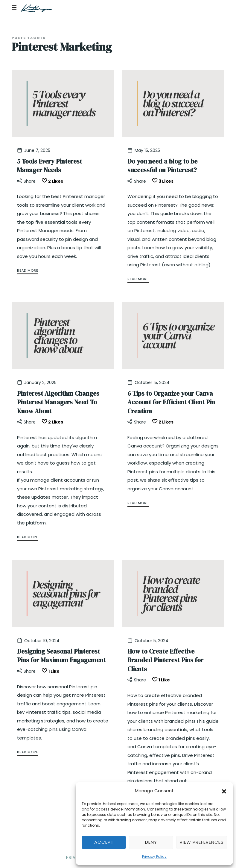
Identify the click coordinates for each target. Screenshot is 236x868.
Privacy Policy (154, 856)
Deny (151, 842)
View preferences (202, 842)
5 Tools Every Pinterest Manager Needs (50, 166)
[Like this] (51, 181)
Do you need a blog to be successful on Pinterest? (162, 166)
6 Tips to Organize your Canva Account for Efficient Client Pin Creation (171, 402)
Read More (28, 270)
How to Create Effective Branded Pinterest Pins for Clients (165, 660)
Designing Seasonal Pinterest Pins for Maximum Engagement (61, 656)
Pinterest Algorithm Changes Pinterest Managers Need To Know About (58, 402)
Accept (104, 842)
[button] (224, 791)
